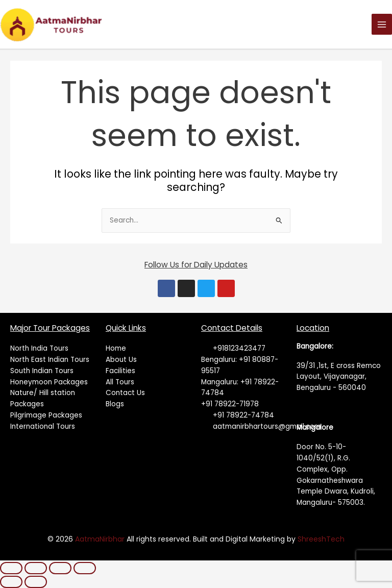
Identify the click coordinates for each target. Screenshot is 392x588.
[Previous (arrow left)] (11, 582)
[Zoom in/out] (11, 568)
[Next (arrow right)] (36, 582)
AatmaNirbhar (101, 539)
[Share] (60, 568)
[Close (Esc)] (85, 568)
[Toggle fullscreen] (36, 568)
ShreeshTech (321, 539)
